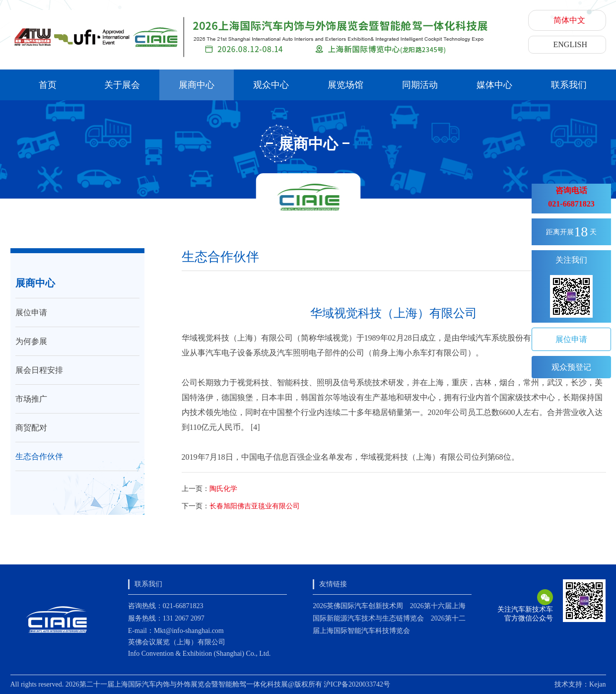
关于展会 (122, 85)
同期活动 (420, 85)
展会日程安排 (39, 370)
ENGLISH (570, 44)
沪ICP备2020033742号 (357, 684)
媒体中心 (494, 85)
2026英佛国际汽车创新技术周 (358, 606)
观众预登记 (571, 367)
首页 (48, 85)
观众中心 (271, 85)
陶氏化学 (223, 489)
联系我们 (569, 85)
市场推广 (31, 399)
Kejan (597, 684)
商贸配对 (31, 428)
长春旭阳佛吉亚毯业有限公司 (255, 506)
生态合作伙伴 (39, 456)
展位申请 (31, 312)
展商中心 (197, 85)
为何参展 (31, 341)
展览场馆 (345, 85)
